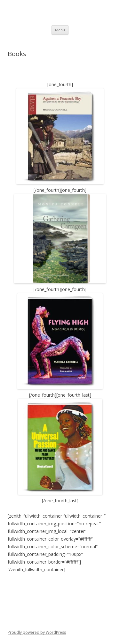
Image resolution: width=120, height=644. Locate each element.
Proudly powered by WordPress (37, 632)
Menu (60, 30)
